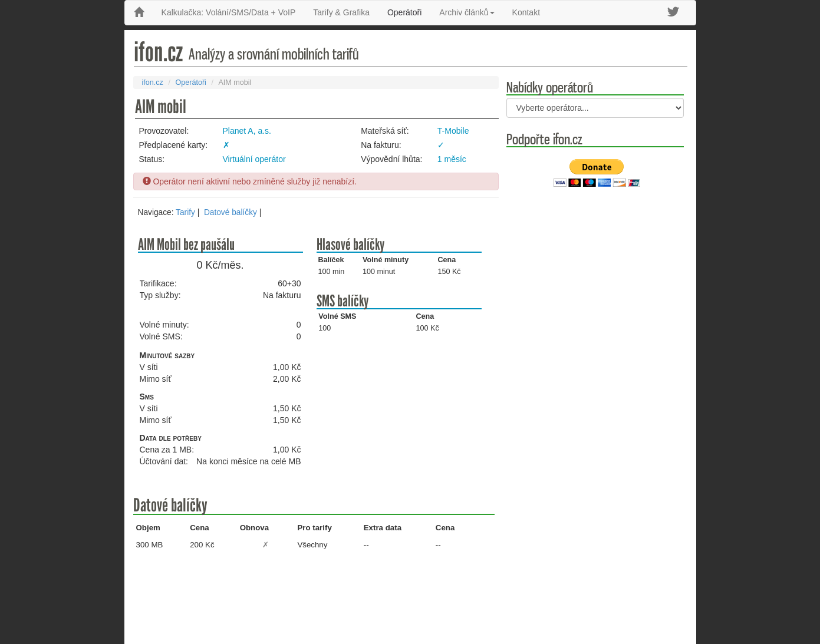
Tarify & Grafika (341, 12)
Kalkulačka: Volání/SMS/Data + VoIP (229, 12)
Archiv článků (467, 12)
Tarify (185, 212)
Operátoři (404, 12)
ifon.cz (153, 82)
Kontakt (526, 12)
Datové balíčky (230, 212)
